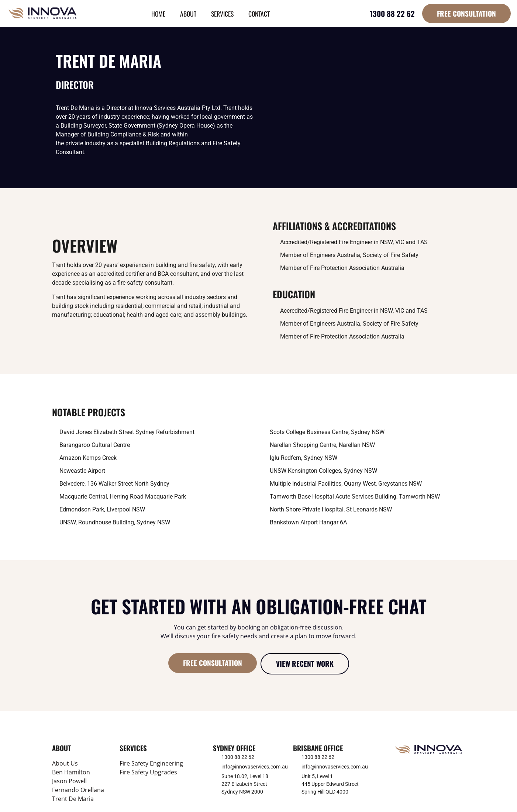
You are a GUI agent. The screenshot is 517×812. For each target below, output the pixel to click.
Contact (259, 14)
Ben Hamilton (71, 772)
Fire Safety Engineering (151, 763)
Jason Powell (69, 781)
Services (222, 14)
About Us (65, 763)
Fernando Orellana (78, 790)
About (188, 14)
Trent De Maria (73, 799)
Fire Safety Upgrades (148, 772)
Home (158, 14)
